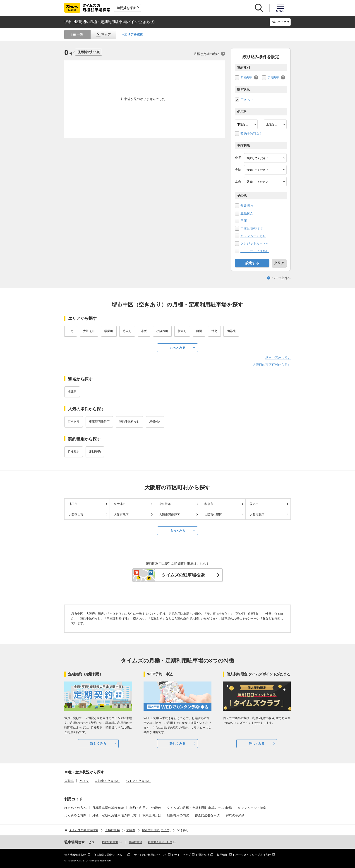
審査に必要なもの (207, 815)
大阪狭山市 (76, 515)
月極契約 (247, 78)
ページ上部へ (281, 278)
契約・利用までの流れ (145, 808)
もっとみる (177, 348)
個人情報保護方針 (75, 855)
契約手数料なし (252, 134)
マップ (106, 34)
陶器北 (231, 331)
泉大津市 (120, 504)
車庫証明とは (152, 815)
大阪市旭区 (121, 515)
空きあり (247, 100)
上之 (71, 331)
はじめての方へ (75, 808)
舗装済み (247, 206)
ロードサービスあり (255, 251)
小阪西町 (162, 331)
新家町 (182, 331)
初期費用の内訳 (178, 815)
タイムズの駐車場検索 (183, 575)
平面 (244, 221)
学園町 (109, 331)
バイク (84, 781)
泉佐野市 (165, 504)
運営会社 (204, 855)
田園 (199, 331)
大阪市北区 (257, 515)
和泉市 (209, 504)
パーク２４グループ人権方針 (253, 855)
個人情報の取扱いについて (110, 855)
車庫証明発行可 (252, 228)
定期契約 (274, 78)
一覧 (80, 34)
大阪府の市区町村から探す (272, 365)
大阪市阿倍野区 (169, 515)
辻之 (214, 331)
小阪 (144, 331)
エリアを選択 (134, 34)
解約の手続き (235, 815)
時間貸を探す (126, 8)
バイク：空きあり (138, 781)
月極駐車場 (135, 842)
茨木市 (254, 504)
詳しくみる (98, 744)
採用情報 (222, 855)
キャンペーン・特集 (252, 808)
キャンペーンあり (253, 236)
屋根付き (247, 213)
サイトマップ (182, 855)
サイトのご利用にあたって (150, 855)
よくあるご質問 (75, 815)
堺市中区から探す (278, 358)
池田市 (73, 504)
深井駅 (72, 392)
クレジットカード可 (255, 243)
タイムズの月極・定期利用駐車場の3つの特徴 (199, 808)
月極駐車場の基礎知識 (108, 808)
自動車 (69, 781)
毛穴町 (127, 331)
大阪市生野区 (213, 515)
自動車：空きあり (107, 781)
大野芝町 (89, 331)
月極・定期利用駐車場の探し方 (114, 815)
